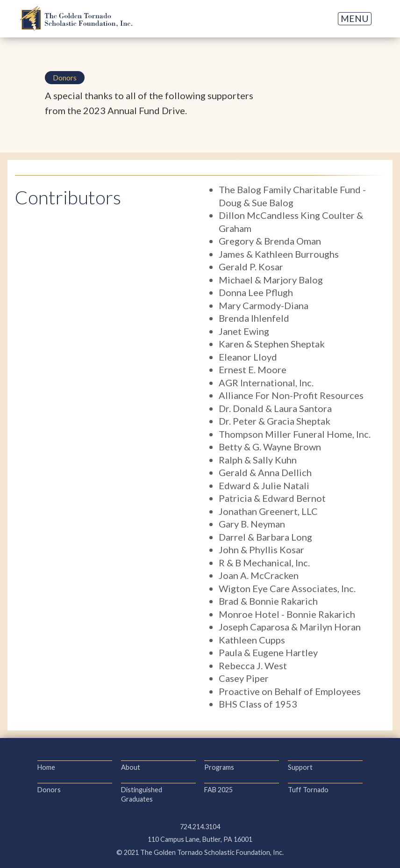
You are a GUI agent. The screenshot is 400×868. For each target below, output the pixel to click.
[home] (76, 18)
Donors (49, 790)
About (131, 767)
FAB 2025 (218, 790)
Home (46, 767)
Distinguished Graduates (142, 794)
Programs (219, 767)
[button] (355, 19)
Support (300, 767)
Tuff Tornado (308, 790)
